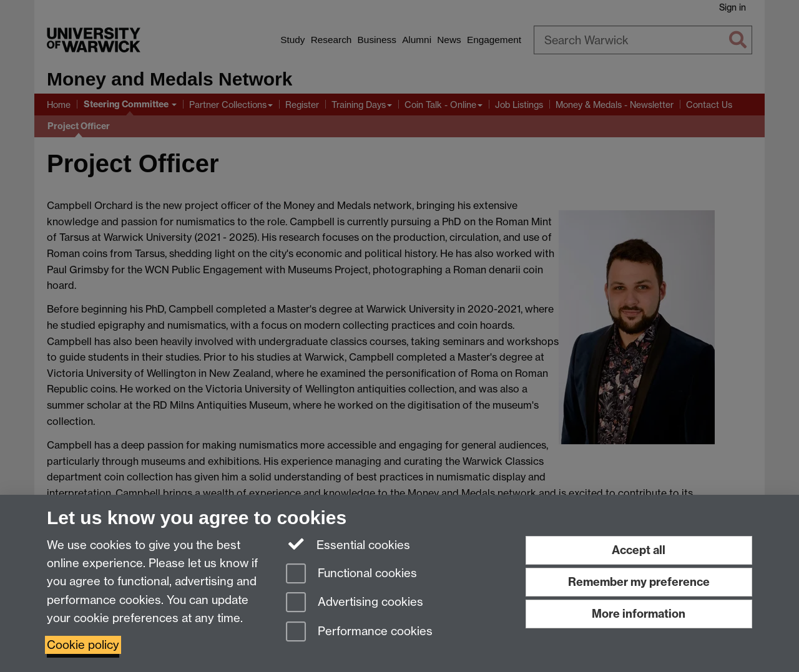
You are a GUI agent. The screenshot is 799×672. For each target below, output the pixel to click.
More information (639, 614)
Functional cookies (351, 574)
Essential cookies (348, 544)
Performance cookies (359, 632)
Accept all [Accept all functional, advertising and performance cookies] (639, 550)
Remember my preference (639, 582)
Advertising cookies (355, 603)
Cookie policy (83, 645)
